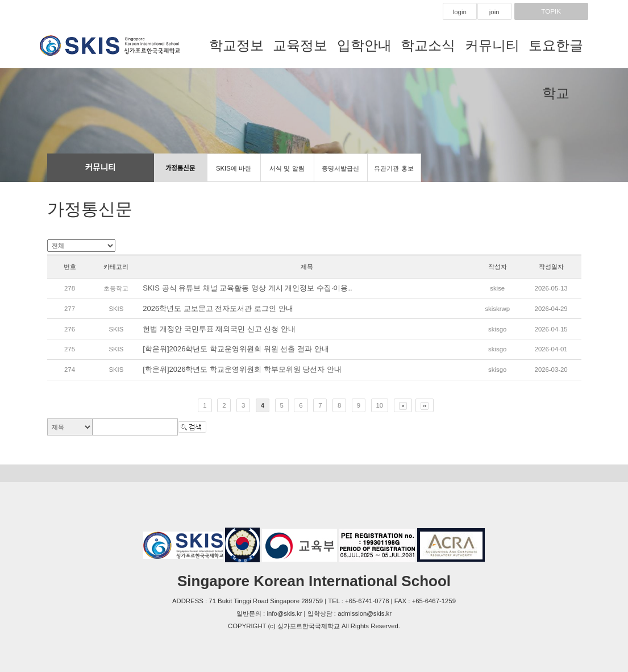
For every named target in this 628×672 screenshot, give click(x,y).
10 (380, 405)
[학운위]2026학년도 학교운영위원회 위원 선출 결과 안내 (236, 349)
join (494, 12)
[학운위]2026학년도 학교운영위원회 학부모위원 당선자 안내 (242, 369)
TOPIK (551, 11)
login (460, 12)
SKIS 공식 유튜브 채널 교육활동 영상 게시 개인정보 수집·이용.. (247, 288)
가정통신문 (180, 168)
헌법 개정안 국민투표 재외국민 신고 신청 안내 (219, 329)
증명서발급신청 (340, 173)
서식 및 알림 (287, 168)
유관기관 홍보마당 (394, 173)
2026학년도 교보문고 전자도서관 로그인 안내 (218, 308)
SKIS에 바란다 (234, 173)
